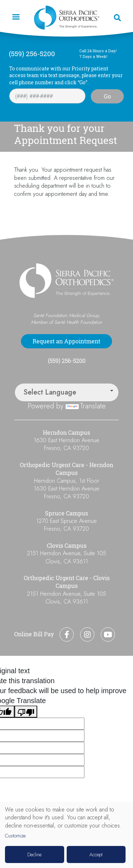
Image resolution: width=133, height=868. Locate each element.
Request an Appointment (66, 341)
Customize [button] (15, 836)
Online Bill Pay (34, 634)
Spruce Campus (66, 513)
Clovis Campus (67, 546)
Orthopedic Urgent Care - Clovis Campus (67, 582)
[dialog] (66, 835)
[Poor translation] (26, 712)
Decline (34, 854)
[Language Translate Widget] (67, 392)
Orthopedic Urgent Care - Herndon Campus (66, 469)
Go (107, 96)
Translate (86, 406)
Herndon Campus (66, 433)
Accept (96, 854)
